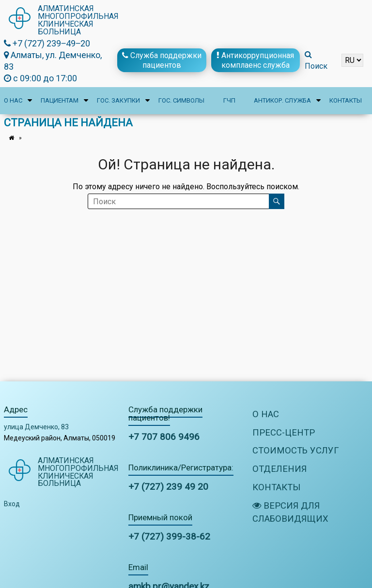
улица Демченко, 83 (36, 427)
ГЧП (229, 100)
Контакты (346, 100)
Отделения (280, 470)
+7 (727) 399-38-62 (169, 536)
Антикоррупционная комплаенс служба (255, 60)
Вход (12, 504)
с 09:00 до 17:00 (40, 78)
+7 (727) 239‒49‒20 (47, 43)
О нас (13, 100)
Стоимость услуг (297, 452)
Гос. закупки (118, 100)
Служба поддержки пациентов (162, 60)
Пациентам (60, 100)
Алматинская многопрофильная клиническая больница (78, 20)
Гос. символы (181, 100)
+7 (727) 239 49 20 (168, 487)
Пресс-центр (284, 433)
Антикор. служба (282, 100)
